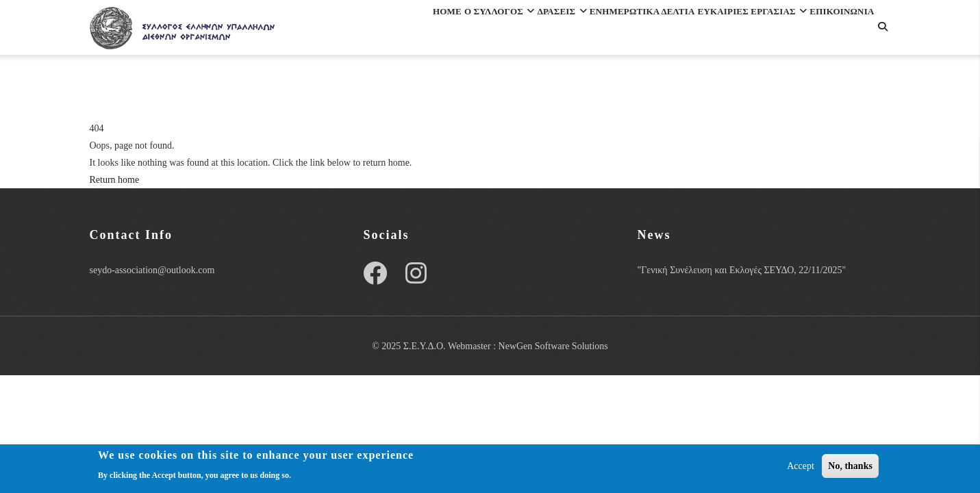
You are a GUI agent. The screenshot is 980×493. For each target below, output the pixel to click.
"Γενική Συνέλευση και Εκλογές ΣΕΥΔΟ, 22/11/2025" (741, 270)
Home (346, 30)
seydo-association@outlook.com (152, 270)
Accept (801, 467)
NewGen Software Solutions (553, 346)
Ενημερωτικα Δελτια (600, 30)
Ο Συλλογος (417, 30)
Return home (115, 180)
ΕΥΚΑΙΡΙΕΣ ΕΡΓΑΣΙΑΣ (734, 30)
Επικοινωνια (366, 89)
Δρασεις (499, 30)
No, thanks (850, 467)
